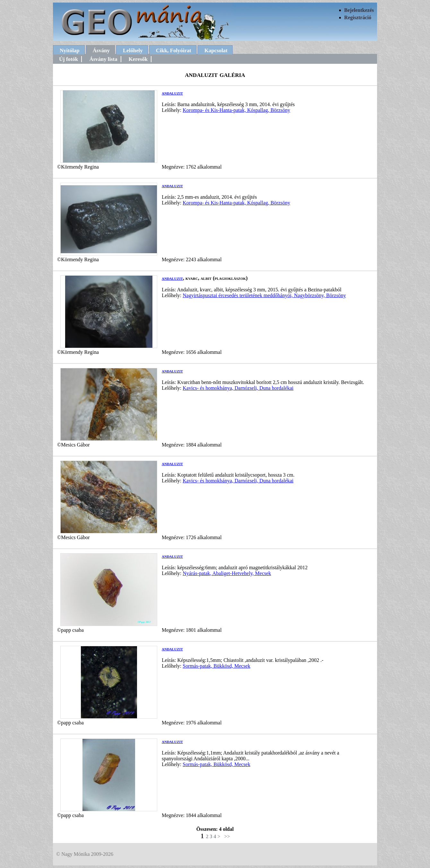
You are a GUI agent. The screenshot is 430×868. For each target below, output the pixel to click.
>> (227, 836)
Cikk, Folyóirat (174, 50)
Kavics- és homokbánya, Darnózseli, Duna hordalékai (238, 388)
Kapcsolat (216, 50)
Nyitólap (70, 50)
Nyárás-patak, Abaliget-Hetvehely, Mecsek (227, 573)
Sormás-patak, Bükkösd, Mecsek (216, 666)
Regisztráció (358, 17)
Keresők (138, 59)
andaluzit (172, 93)
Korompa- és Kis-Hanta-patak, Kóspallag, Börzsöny (236, 110)
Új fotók (69, 59)
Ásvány (101, 50)
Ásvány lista (103, 59)
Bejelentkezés (359, 10)
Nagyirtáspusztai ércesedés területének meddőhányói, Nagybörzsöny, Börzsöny (264, 295)
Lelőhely (133, 50)
